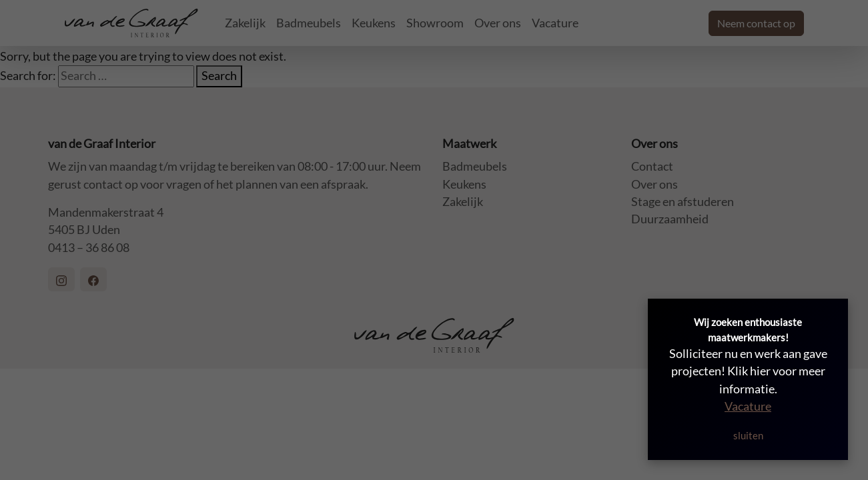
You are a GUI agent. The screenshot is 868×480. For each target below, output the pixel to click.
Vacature (748, 406)
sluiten (748, 435)
